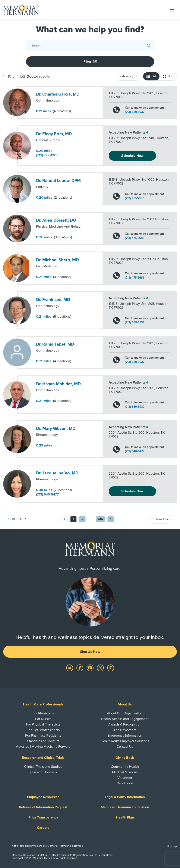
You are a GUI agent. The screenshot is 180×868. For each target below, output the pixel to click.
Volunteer (125, 778)
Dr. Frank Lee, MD (53, 300)
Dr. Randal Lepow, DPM (58, 181)
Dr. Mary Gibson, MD (56, 429)
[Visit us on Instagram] (111, 668)
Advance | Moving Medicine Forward (43, 747)
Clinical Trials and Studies (43, 767)
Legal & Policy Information (125, 797)
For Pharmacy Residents (43, 736)
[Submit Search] (149, 45)
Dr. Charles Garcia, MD (58, 94)
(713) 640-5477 (135, 451)
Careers (43, 828)
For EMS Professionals (43, 730)
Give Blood (125, 783)
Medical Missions (125, 772)
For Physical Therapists (43, 724)
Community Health (125, 767)
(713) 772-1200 (47, 155)
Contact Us (125, 747)
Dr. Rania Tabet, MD (55, 344)
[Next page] (111, 519)
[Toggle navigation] (172, 9)
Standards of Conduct (43, 741)
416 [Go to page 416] (100, 519)
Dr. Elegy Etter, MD (54, 134)
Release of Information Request (43, 807)
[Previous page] (64, 519)
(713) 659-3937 (135, 112)
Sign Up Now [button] (90, 652)
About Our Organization (125, 713)
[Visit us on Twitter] (101, 668)
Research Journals (43, 772)
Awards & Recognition (125, 724)
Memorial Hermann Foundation (125, 807)
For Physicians (43, 713)
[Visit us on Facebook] (80, 668)
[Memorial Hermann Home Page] (21, 10)
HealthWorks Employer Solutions (125, 741)
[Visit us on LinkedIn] (70, 668)
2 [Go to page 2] (82, 519)
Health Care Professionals (43, 704)
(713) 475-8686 (135, 238)
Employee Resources (43, 797)
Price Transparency (43, 817)
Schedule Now (132, 156)
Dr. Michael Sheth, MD (57, 260)
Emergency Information (125, 736)
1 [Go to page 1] (74, 519)
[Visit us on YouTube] (91, 668)
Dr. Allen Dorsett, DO (56, 220)
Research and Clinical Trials (43, 758)
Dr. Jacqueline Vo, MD (57, 473)
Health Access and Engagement (125, 719)
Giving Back (125, 758)
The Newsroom (125, 730)
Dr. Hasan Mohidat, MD (58, 384)
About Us (125, 704)
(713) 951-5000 (135, 198)
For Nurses (43, 719)
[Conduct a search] (89, 45)
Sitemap (172, 846)
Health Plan (125, 817)
